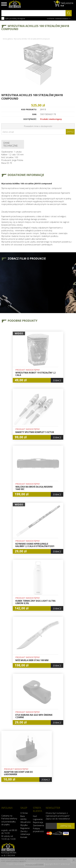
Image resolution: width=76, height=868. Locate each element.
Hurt (35, 816)
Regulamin (25, 828)
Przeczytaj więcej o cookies (35, 865)
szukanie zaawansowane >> (59, 19)
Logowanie (38, 819)
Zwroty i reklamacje (25, 833)
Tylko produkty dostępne (13, 18)
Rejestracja (38, 822)
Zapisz (70, 132)
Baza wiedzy (23, 817)
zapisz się (66, 826)
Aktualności (25, 822)
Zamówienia (38, 825)
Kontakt (24, 837)
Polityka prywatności (38, 830)
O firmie (24, 813)
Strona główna (8, 39)
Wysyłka (24, 825)
